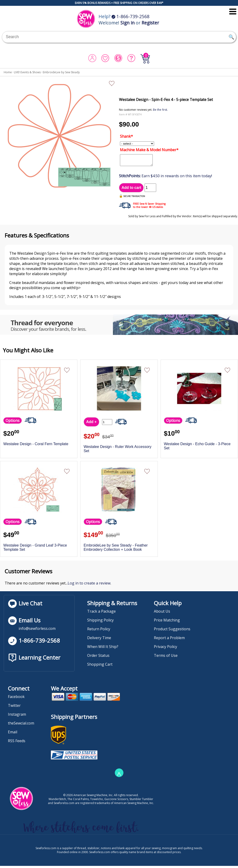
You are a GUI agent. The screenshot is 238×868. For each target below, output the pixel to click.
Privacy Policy (165, 649)
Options (13, 423)
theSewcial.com (21, 725)
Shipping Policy (100, 622)
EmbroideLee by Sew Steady (61, 72)
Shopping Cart (100, 666)
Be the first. (160, 110)
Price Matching (167, 622)
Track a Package (101, 613)
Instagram (17, 716)
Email (13, 734)
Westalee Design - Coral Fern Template (36, 446)
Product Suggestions (172, 631)
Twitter (14, 708)
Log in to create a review (89, 585)
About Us (162, 613)
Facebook (16, 699)
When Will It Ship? (103, 649)
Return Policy (99, 631)
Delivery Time (99, 640)
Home (8, 72)
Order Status (98, 658)
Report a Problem (169, 640)
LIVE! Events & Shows (27, 72)
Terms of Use (166, 658)
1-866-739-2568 (131, 16)
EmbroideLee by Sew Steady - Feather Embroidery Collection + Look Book (116, 549)
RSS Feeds (17, 743)
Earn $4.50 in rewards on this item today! (165, 178)
